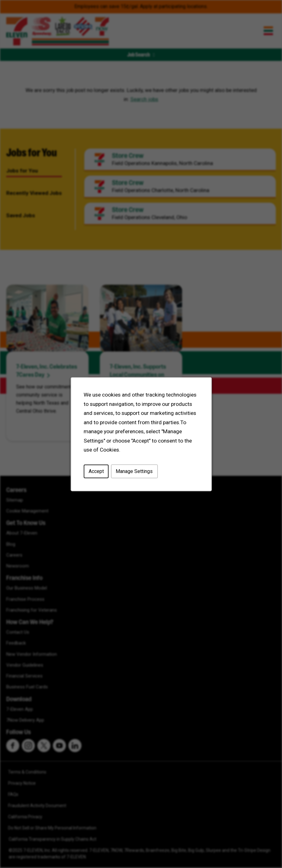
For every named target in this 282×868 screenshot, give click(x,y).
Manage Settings (134, 471)
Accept (96, 471)
